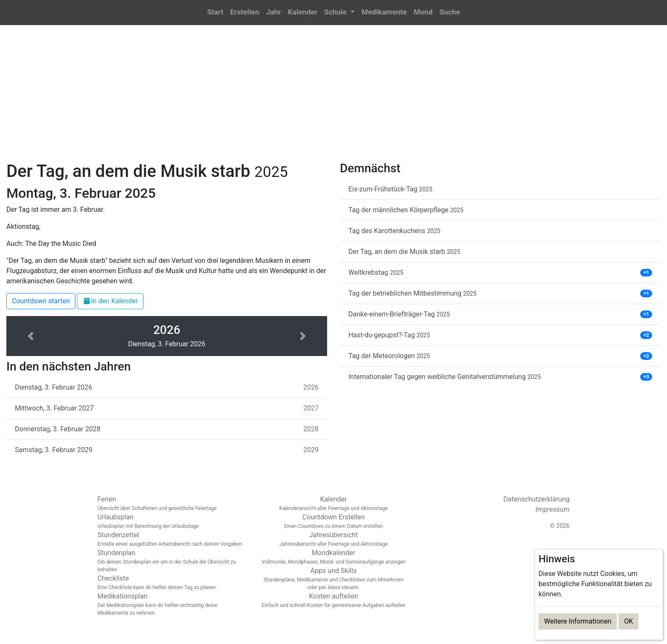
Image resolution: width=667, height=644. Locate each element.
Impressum (553, 509)
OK (629, 621)
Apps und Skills (333, 579)
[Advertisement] (333, 98)
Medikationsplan (172, 604)
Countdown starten (41, 301)
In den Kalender (110, 301)
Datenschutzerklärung (536, 499)
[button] (339, 13)
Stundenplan (172, 561)
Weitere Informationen (578, 621)
